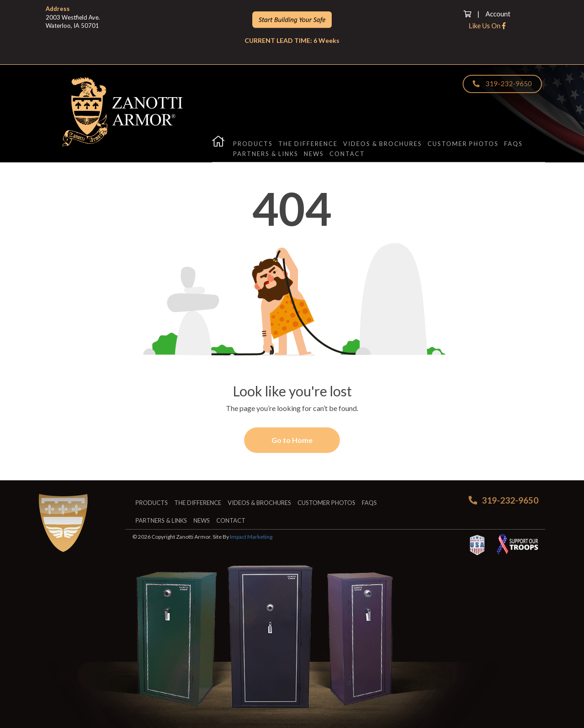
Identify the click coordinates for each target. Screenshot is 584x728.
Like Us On (487, 26)
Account (498, 14)
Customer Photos (463, 144)
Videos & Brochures (383, 144)
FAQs (514, 144)
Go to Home (292, 440)
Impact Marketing (251, 537)
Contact (347, 154)
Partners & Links (266, 154)
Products (253, 144)
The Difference (308, 144)
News (314, 154)
